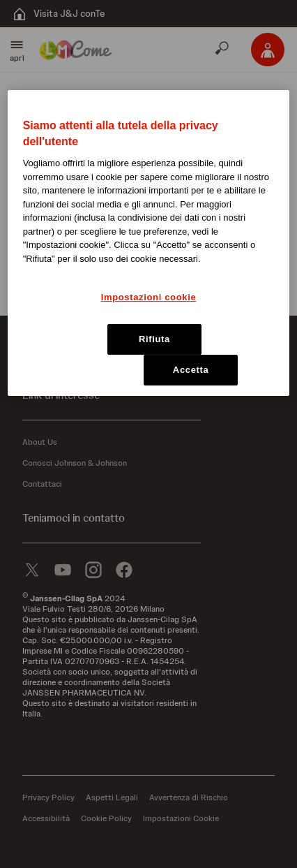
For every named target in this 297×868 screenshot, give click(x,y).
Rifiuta (154, 339)
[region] (149, 244)
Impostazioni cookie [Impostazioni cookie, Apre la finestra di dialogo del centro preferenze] (149, 297)
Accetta (191, 370)
